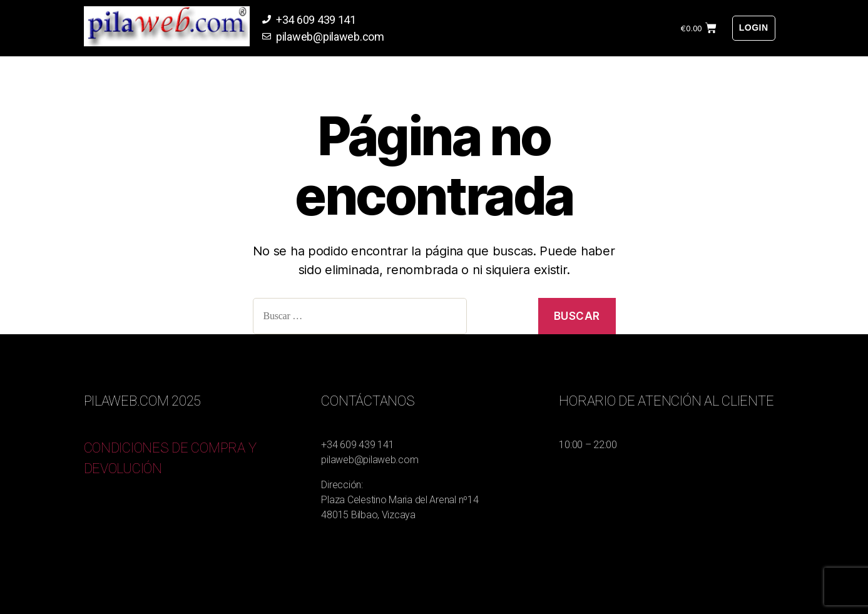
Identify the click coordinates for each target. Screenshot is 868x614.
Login (754, 28)
